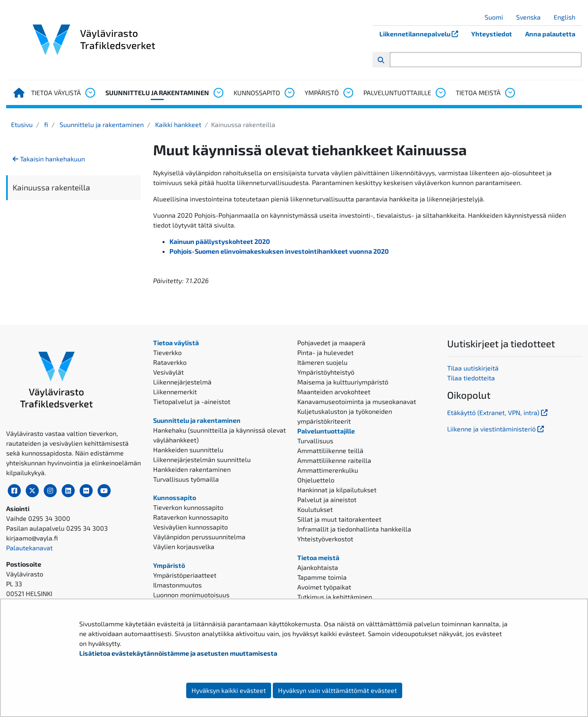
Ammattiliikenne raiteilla (334, 460)
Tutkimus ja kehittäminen (335, 597)
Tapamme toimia (322, 577)
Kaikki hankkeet (177, 124)
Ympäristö (322, 93)
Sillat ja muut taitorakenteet (339, 519)
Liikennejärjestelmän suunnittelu (202, 459)
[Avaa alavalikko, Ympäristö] (348, 93)
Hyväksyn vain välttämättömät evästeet (337, 690)
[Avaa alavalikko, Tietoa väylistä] (90, 93)
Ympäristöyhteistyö (326, 372)
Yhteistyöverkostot (325, 539)
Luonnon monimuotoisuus (191, 595)
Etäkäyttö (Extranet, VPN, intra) (498, 412)
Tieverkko (167, 352)
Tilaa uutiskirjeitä (473, 368)
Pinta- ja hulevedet (325, 352)
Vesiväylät (168, 372)
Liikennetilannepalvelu (422, 34)
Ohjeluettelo (316, 480)
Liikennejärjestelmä (182, 382)
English (568, 17)
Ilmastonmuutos (177, 585)
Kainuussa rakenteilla (51, 187)
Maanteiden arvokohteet (334, 392)
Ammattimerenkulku (328, 470)
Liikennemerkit (175, 392)
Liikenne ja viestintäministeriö (496, 429)
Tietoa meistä (478, 93)
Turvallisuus (315, 441)
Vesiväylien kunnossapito (190, 527)
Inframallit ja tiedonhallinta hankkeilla (354, 529)
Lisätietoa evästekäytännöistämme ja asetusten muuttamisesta (178, 653)
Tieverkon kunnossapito (188, 507)
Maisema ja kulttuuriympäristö (343, 382)
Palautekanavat (29, 548)
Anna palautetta (550, 34)
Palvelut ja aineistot (327, 499)
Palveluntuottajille (397, 93)
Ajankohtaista (318, 567)
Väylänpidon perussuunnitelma (199, 537)
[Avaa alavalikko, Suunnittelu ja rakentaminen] (218, 93)
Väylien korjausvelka (184, 546)
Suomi (497, 17)
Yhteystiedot (492, 34)
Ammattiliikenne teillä (330, 450)
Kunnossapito (257, 93)
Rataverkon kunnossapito (191, 517)
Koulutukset (315, 509)
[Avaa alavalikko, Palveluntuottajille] (440, 93)
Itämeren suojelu (322, 362)
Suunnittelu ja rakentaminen (157, 93)
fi (45, 124)
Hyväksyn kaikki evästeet (229, 690)
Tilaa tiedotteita (471, 378)
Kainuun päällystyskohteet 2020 (220, 241)
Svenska (531, 17)
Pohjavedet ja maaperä (331, 343)
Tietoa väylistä (56, 93)
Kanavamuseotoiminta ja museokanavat (357, 401)
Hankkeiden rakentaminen (192, 469)
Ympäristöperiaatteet (185, 575)
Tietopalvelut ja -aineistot (192, 401)
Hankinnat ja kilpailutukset (337, 490)
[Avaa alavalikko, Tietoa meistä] (510, 93)
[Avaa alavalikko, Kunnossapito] (289, 93)
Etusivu (22, 124)
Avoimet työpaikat (324, 587)
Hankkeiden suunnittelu (188, 450)
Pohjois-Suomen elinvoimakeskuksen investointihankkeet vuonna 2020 (279, 251)
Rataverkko (170, 362)
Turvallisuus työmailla (186, 479)
